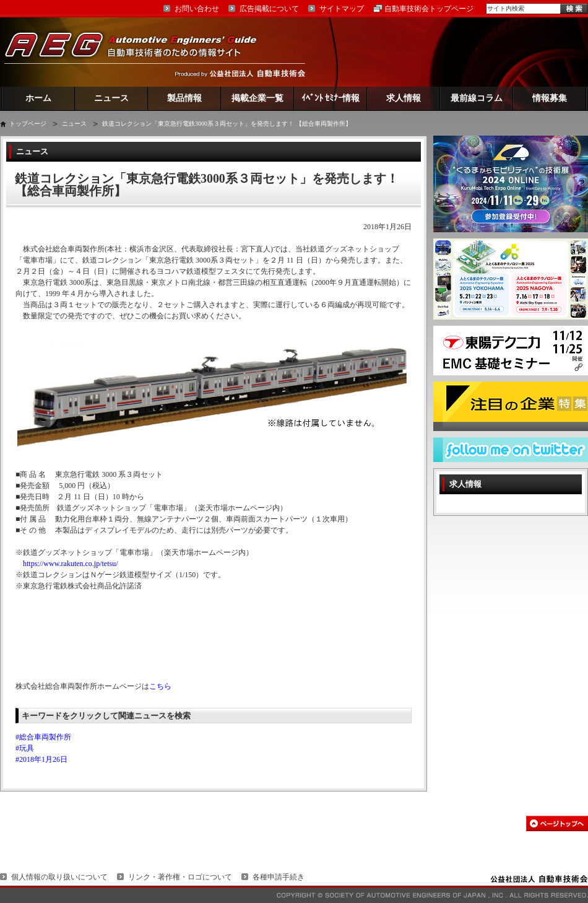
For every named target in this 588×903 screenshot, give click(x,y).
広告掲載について (269, 9)
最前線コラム (477, 98)
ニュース (111, 98)
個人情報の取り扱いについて (59, 877)
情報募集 (550, 98)
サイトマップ (342, 9)
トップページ (28, 124)
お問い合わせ (197, 9)
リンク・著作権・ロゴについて (180, 877)
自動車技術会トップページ (429, 9)
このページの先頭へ (557, 823)
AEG (139, 52)
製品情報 (184, 98)
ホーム (38, 98)
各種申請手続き (279, 877)
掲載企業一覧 (257, 98)
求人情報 (404, 98)
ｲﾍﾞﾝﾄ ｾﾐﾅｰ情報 (331, 98)
